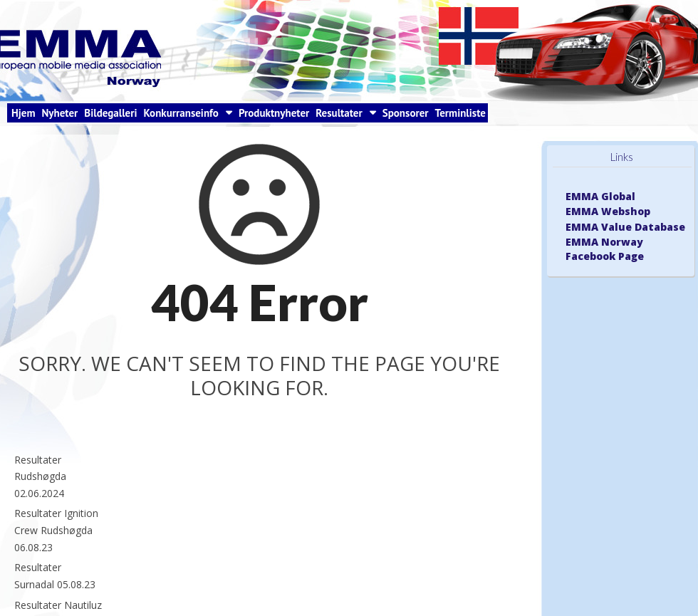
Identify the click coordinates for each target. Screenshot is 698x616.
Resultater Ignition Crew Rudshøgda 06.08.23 (56, 530)
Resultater (339, 113)
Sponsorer (406, 113)
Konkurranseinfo (181, 113)
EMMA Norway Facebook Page (605, 249)
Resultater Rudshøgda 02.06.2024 (40, 476)
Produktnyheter (274, 113)
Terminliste (460, 113)
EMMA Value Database (625, 227)
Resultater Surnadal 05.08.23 (55, 576)
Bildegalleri (110, 113)
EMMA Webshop (608, 211)
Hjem (23, 113)
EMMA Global (600, 196)
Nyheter (59, 113)
